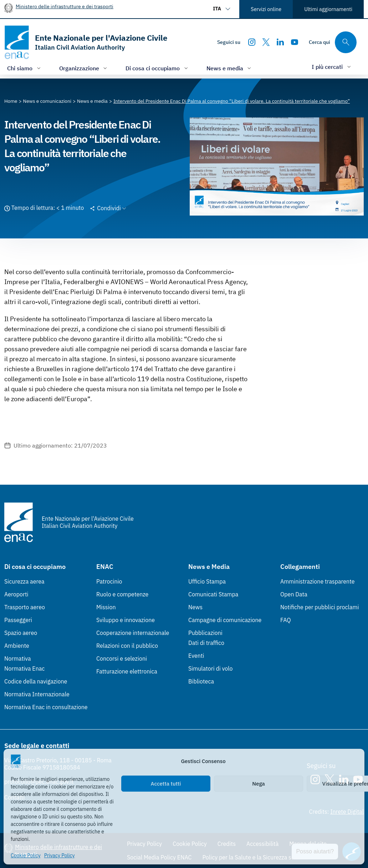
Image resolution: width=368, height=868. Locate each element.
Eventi (196, 656)
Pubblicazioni (205, 633)
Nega (258, 784)
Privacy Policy (60, 856)
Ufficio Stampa (207, 581)
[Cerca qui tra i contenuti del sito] (333, 42)
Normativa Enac (24, 668)
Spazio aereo (21, 633)
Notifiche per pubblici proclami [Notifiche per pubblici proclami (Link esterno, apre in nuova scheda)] (320, 607)
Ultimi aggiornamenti (328, 9)
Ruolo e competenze (122, 594)
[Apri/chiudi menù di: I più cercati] (332, 67)
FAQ (286, 620)
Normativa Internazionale (37, 694)
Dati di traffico (206, 643)
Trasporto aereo (25, 607)
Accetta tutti (166, 784)
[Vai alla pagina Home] (11, 101)
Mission (106, 607)
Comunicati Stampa (213, 594)
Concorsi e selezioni (122, 658)
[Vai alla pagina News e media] (92, 101)
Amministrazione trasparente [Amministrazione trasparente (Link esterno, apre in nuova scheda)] (318, 581)
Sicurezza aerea (24, 581)
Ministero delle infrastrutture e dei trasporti (65, 6)
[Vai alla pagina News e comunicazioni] (47, 101)
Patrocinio (109, 581)
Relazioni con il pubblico (127, 646)
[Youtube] (295, 42)
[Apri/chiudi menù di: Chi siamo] (25, 68)
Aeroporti (16, 594)
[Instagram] (252, 42)
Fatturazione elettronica (127, 671)
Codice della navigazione (36, 681)
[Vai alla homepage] (86, 42)
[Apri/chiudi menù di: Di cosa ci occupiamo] (157, 68)
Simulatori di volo (210, 668)
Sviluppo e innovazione (126, 620)
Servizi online (266, 9)
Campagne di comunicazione (225, 620)
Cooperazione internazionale (133, 633)
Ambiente (17, 646)
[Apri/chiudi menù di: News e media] (230, 68)
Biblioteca (201, 681)
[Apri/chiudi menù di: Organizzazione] (84, 68)
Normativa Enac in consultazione (46, 707)
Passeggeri (18, 620)
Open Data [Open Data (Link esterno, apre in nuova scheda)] (294, 594)
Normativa (18, 658)
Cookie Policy (26, 856)
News (195, 607)
